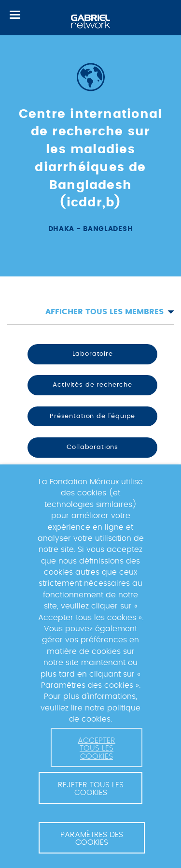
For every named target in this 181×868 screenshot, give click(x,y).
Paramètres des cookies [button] (92, 839)
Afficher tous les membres (110, 312)
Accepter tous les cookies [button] (97, 748)
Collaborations (92, 447)
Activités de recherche (92, 385)
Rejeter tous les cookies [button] (91, 789)
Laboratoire (93, 354)
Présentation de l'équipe (92, 416)
